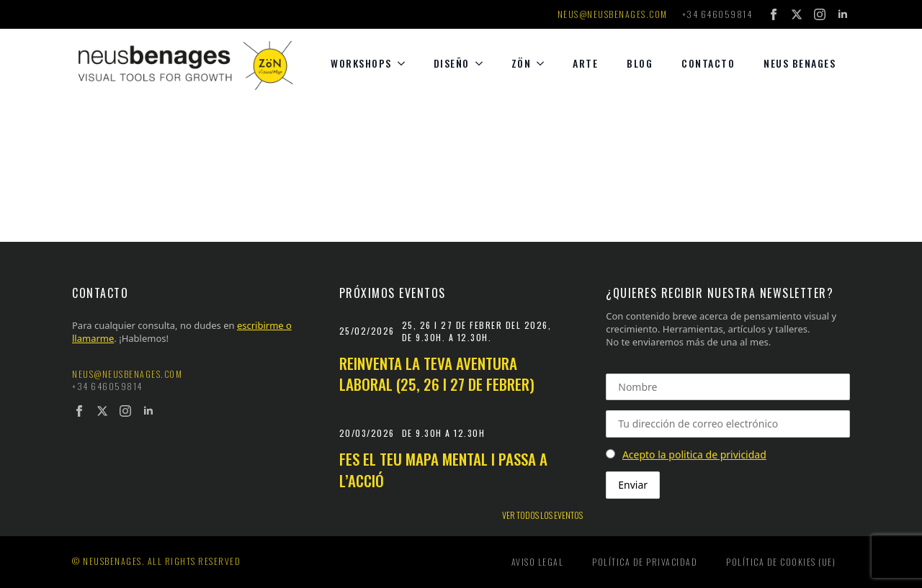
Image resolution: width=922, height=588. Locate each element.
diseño (452, 63)
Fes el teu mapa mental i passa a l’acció (443, 470)
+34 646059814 (717, 14)
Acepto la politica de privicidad (694, 454)
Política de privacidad (645, 562)
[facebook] (774, 14)
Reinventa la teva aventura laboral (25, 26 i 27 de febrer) (437, 374)
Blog (640, 63)
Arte (585, 63)
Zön (522, 63)
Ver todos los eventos (542, 515)
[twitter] (797, 14)
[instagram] (820, 14)
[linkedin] (843, 14)
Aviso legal (538, 562)
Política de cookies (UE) (781, 562)
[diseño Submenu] (483, 63)
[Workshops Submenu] (406, 63)
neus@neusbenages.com (613, 14)
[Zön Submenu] (545, 63)
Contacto (708, 63)
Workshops (361, 63)
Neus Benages (800, 63)
